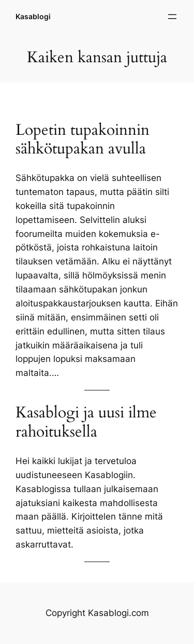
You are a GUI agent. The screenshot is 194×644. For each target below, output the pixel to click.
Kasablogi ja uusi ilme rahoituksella (86, 422)
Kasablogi (33, 16)
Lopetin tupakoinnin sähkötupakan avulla (83, 139)
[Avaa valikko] (172, 17)
